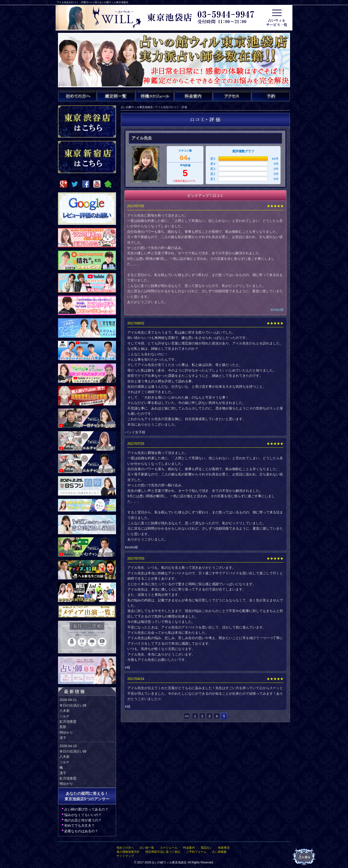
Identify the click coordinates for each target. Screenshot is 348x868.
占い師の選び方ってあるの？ (86, 809)
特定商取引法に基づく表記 (163, 852)
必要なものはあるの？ (81, 831)
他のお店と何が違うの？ (83, 820)
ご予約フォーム (196, 852)
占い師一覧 (147, 848)
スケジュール (169, 848)
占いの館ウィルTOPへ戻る (304, 857)
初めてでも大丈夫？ (80, 825)
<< (187, 716)
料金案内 (189, 848)
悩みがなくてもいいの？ (83, 815)
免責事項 (224, 848)
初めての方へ (125, 848)
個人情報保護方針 (128, 852)
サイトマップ (125, 856)
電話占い (206, 848)
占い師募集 (219, 852)
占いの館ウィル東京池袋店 (169, 862)
